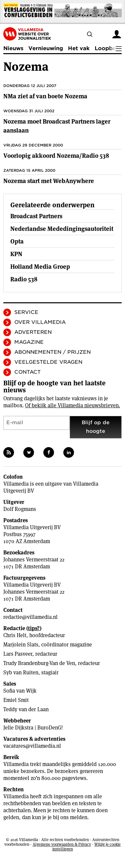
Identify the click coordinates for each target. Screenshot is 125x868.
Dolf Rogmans (20, 509)
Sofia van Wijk (20, 691)
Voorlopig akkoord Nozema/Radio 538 (56, 156)
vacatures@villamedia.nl (32, 746)
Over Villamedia (40, 322)
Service (26, 312)
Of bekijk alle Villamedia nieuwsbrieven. (72, 405)
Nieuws (13, 48)
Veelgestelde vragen (48, 362)
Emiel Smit (16, 700)
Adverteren (33, 332)
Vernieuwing (46, 48)
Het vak (79, 48)
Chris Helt (15, 635)
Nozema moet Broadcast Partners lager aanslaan (57, 126)
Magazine (29, 342)
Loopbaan (109, 48)
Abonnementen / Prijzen (52, 352)
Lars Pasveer (18, 654)
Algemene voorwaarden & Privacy (62, 844)
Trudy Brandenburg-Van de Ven (39, 663)
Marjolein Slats (21, 645)
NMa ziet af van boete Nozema (45, 96)
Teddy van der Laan (26, 709)
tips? (34, 628)
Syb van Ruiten (21, 673)
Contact (27, 372)
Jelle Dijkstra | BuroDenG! (33, 728)
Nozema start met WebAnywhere (49, 181)
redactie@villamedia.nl (30, 617)
